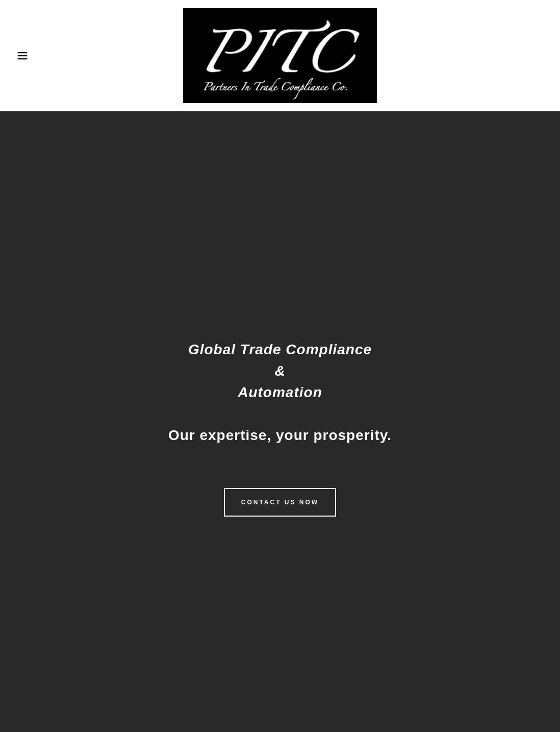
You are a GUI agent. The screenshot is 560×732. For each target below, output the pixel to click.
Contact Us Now (280, 502)
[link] (280, 55)
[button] (28, 56)
